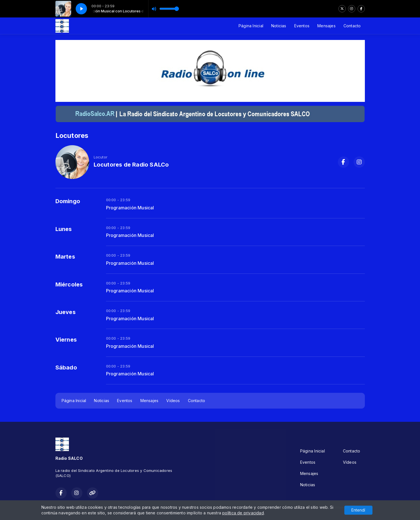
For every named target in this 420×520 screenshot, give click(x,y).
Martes (65, 257)
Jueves (66, 312)
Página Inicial (251, 26)
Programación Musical (130, 208)
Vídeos (173, 401)
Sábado (66, 367)
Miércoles (69, 284)
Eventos (302, 26)
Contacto (352, 26)
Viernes (66, 340)
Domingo (68, 201)
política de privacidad (243, 513)
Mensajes (326, 26)
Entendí (358, 510)
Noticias (279, 26)
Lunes (64, 229)
